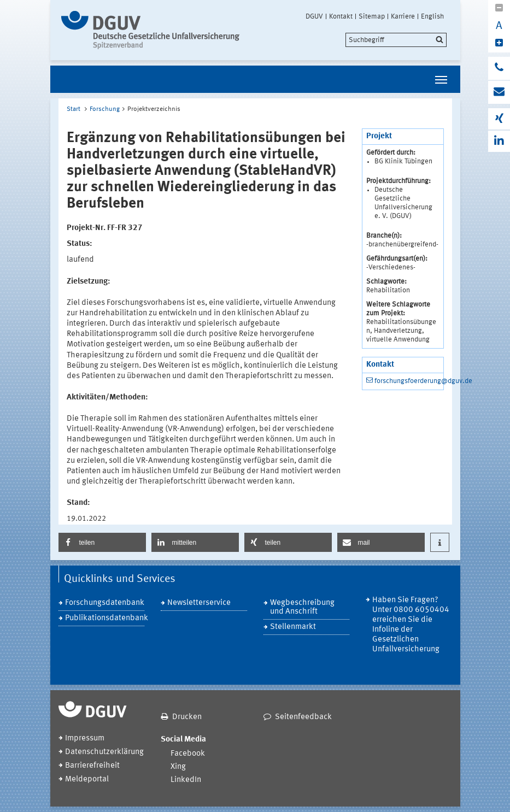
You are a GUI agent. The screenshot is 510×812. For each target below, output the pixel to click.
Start (74, 109)
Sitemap (372, 16)
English (432, 16)
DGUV (314, 16)
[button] (102, 542)
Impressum (85, 739)
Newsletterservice (199, 603)
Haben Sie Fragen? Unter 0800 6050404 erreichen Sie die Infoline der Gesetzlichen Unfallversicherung (411, 625)
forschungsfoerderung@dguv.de (423, 381)
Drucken (187, 717)
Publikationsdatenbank (105, 618)
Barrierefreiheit (92, 766)
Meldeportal (87, 779)
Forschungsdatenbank (105, 603)
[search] (396, 40)
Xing (178, 767)
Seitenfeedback (303, 717)
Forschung (105, 109)
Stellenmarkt (293, 627)
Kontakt (341, 16)
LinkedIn (186, 780)
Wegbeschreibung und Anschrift (302, 607)
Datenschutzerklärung (104, 752)
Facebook (188, 754)
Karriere (403, 16)
